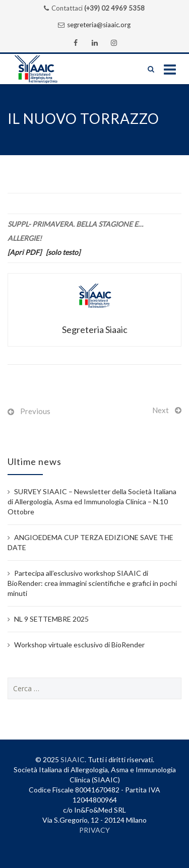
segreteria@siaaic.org (99, 25)
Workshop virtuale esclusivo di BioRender (79, 645)
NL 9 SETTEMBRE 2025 (51, 619)
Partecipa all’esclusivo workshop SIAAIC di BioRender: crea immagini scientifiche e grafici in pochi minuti (92, 583)
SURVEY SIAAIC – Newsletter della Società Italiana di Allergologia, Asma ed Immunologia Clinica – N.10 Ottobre (92, 502)
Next (161, 410)
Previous (35, 411)
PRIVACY (94, 830)
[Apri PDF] (24, 252)
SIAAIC (73, 759)
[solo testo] (63, 252)
